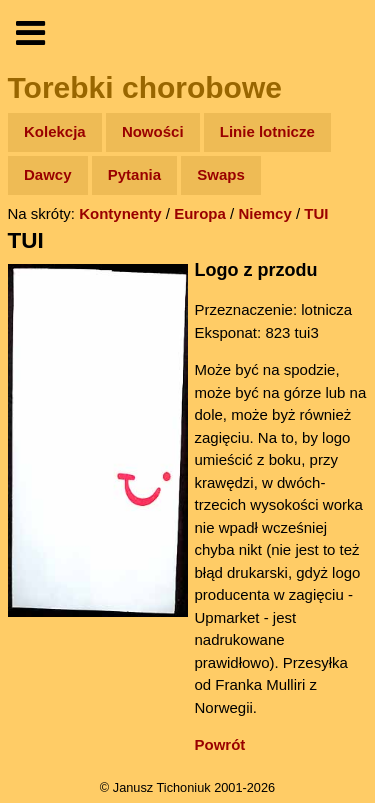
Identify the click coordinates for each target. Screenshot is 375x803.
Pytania (134, 174)
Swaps (221, 174)
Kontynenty (120, 213)
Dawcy (48, 174)
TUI (316, 213)
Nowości (153, 131)
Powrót (220, 744)
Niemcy (264, 213)
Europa (200, 213)
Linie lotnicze (267, 131)
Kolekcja (55, 131)
